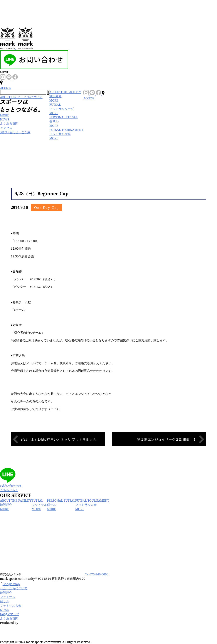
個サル (5, 601)
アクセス (6, 128)
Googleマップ (10, 614)
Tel (97, 574)
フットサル (8, 597)
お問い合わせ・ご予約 (15, 132)
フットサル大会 (11, 605)
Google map (10, 584)
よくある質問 (9, 123)
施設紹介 (6, 592)
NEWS (4, 119)
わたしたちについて (14, 588)
